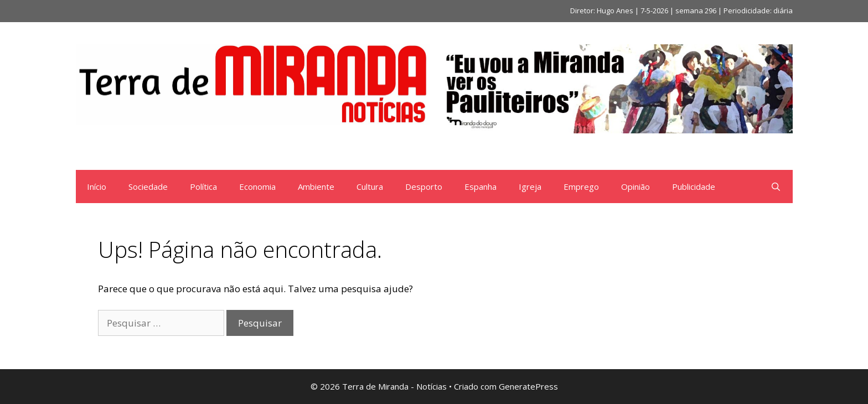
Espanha (480, 187)
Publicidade (694, 187)
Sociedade (148, 187)
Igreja (530, 187)
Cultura (370, 187)
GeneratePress (528, 386)
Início (97, 187)
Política (203, 187)
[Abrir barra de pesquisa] (776, 187)
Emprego (581, 187)
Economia (257, 187)
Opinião (635, 187)
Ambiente (316, 187)
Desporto (424, 187)
